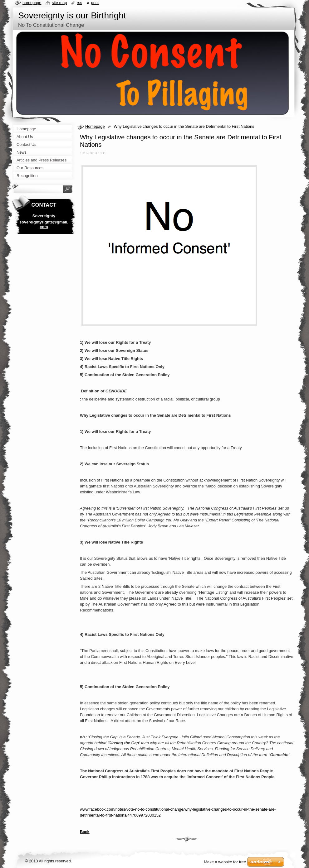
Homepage (95, 126)
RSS (79, 3)
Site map (59, 3)
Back (85, 832)
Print (95, 3)
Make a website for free (225, 862)
